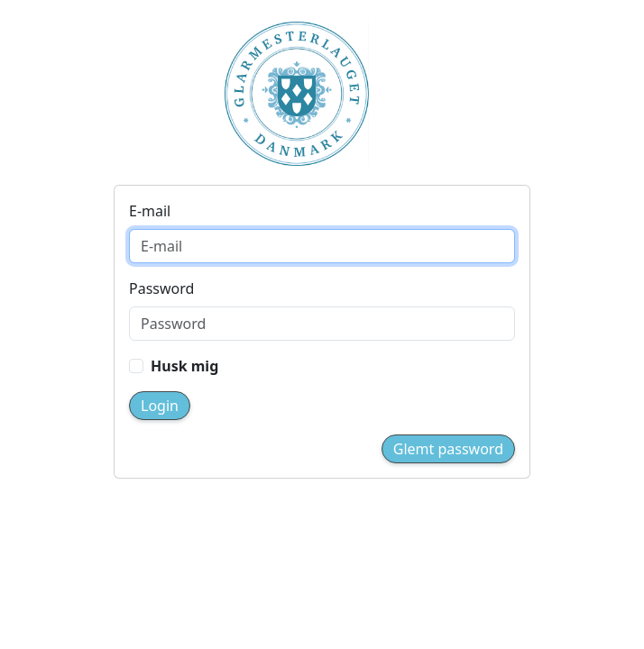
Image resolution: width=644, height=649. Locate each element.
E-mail (150, 211)
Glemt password (448, 449)
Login (160, 406)
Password (161, 288)
